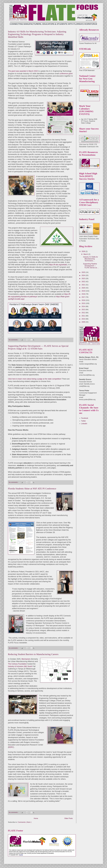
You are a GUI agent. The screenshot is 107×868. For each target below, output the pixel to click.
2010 (84, 319)
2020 (84, 288)
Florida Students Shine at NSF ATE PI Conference (32, 489)
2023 (84, 279)
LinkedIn (84, 424)
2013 (84, 310)
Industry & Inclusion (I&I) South (20, 666)
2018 (84, 294)
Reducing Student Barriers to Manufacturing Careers (33, 654)
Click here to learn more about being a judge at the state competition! (35, 379)
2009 (84, 322)
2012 (84, 313)
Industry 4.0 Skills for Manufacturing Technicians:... (91, 259)
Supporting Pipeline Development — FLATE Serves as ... (91, 266)
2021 (84, 285)
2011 (84, 316)
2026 (84, 251)
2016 (84, 300)
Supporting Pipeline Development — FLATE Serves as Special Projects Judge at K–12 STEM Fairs (38, 347)
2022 (84, 282)
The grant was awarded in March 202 (22, 71)
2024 (84, 275)
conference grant (66, 74)
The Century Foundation (17, 664)
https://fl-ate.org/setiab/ (58, 265)
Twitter (83, 421)
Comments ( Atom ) (25, 822)
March (86, 254)
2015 (84, 303)
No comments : (14, 340)
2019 (84, 291)
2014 (84, 306)
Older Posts (68, 818)
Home (36, 818)
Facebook (85, 418)
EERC (11, 747)
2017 (84, 297)
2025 (84, 272)
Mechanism (26, 659)
